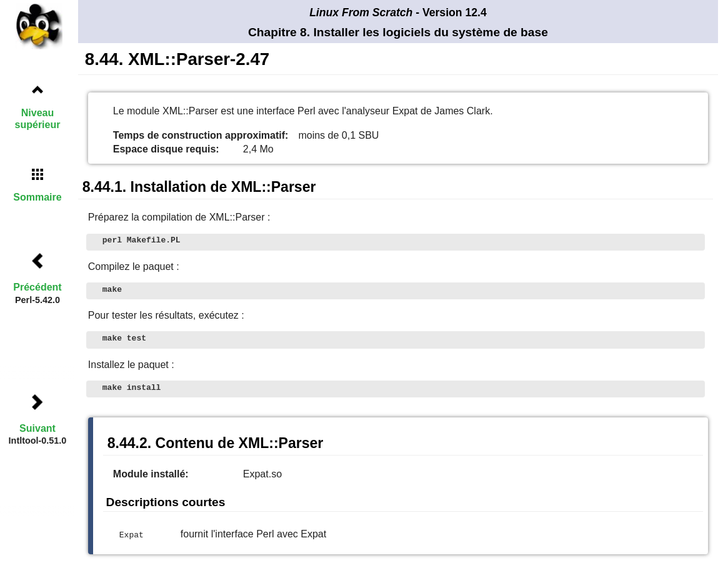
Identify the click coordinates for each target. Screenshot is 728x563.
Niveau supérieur (38, 119)
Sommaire (37, 197)
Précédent (37, 287)
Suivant (37, 428)
